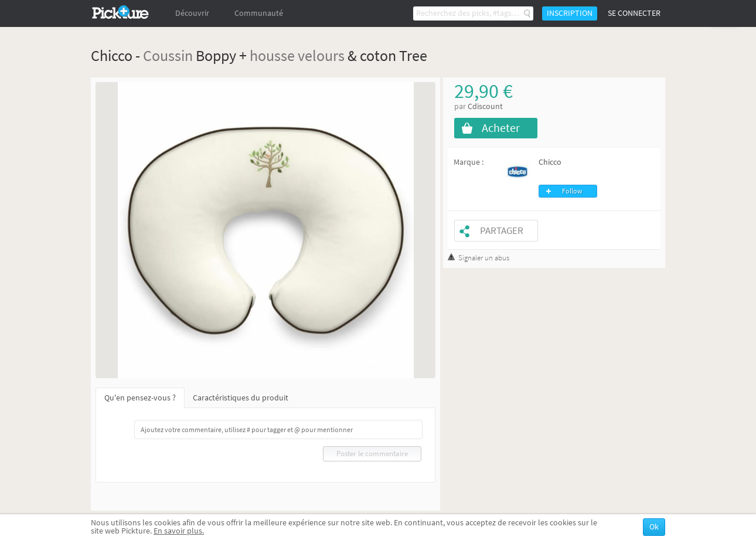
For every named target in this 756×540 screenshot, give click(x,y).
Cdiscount (485, 106)
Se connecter (634, 13)
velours (321, 55)
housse (272, 55)
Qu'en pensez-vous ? (140, 398)
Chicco (550, 162)
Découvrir (192, 13)
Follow (572, 191)
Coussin (168, 55)
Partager (502, 231)
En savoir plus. (179, 531)
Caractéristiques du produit (241, 398)
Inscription (570, 13)
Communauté (259, 13)
